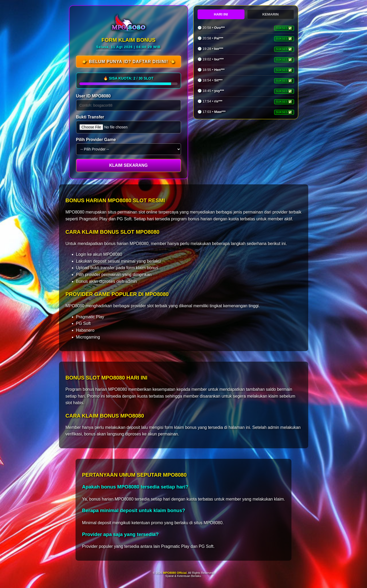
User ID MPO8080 (94, 96)
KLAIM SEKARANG (128, 165)
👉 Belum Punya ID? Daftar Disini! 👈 (128, 62)
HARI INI (221, 14)
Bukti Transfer (90, 117)
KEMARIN (270, 14)
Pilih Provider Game (96, 140)
